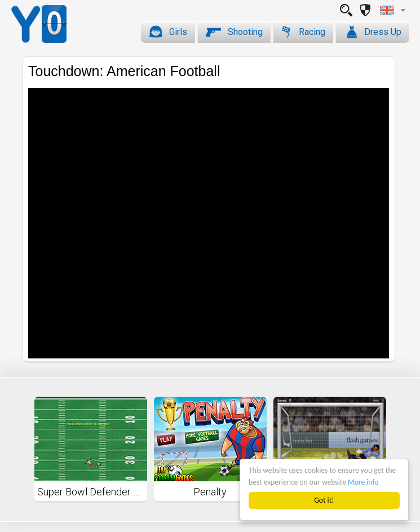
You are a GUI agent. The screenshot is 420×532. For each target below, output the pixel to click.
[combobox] (392, 10)
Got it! (324, 500)
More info (363, 482)
